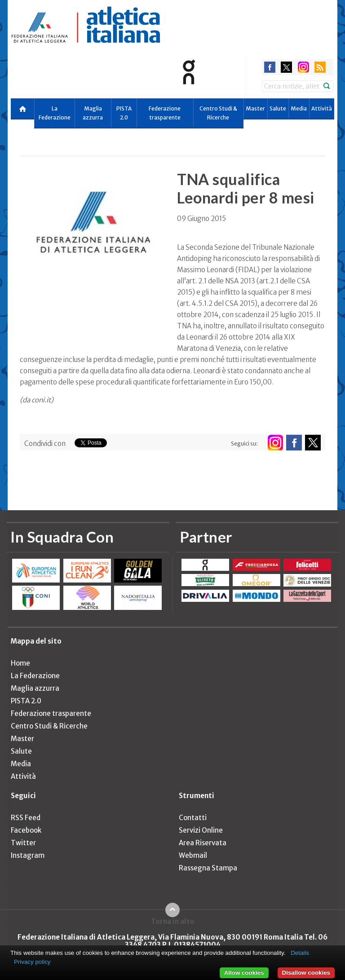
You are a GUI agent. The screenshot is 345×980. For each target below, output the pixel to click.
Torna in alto (173, 921)
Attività (322, 108)
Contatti (193, 818)
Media (299, 108)
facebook (270, 67)
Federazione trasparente (165, 113)
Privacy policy (32, 962)
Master (255, 108)
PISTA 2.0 (124, 113)
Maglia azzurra (93, 113)
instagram (303, 67)
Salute (278, 108)
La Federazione (55, 113)
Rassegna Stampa (208, 868)
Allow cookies (244, 973)
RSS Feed (26, 818)
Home (20, 663)
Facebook (26, 830)
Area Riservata (203, 843)
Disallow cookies (306, 973)
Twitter (23, 843)
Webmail (193, 855)
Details (300, 953)
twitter (286, 67)
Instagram (28, 855)
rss (320, 67)
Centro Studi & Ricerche (218, 113)
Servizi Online (201, 830)
